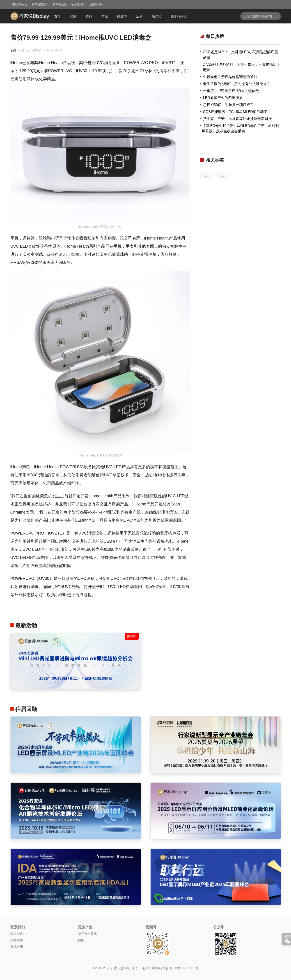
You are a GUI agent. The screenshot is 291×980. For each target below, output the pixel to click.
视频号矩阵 (96, 5)
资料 (89, 16)
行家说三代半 (40, 5)
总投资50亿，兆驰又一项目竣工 (229, 105)
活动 (139, 16)
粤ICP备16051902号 (184, 968)
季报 (105, 16)
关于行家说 (179, 16)
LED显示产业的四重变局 (223, 98)
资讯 (73, 16)
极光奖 (157, 16)
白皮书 (122, 16)
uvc (223, 176)
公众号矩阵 (78, 5)
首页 (57, 16)
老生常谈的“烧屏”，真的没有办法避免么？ (237, 84)
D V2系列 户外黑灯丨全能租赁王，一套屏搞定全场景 (241, 67)
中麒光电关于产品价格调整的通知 (230, 77)
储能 (81, 940)
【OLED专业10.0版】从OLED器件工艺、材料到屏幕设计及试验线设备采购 (240, 128)
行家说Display (19, 5)
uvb (207, 176)
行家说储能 (60, 5)
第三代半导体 (87, 934)
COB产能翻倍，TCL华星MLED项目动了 (235, 112)
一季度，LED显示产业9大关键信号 (231, 91)
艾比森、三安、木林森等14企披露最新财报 (238, 119)
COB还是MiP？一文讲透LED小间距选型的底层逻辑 (240, 55)
